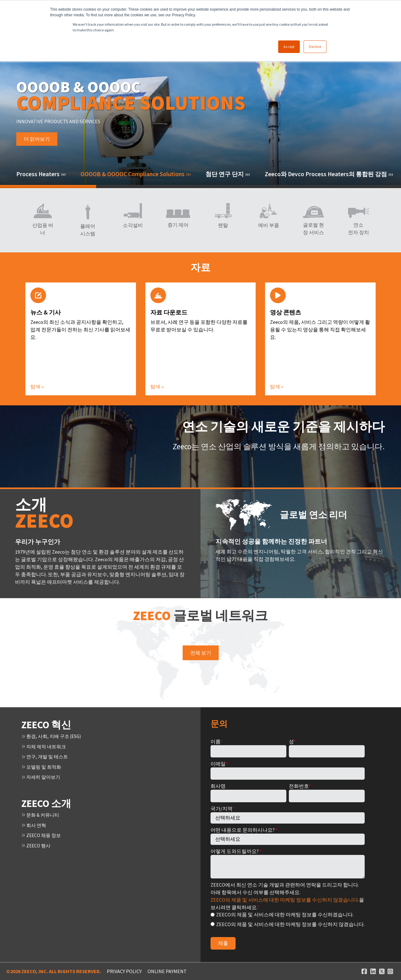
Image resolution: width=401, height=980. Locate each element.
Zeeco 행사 (37, 844)
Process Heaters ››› (41, 174)
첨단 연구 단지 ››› (228, 174)
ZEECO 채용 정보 (42, 834)
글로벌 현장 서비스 (313, 229)
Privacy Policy (124, 971)
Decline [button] (315, 47)
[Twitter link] (382, 971)
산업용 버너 (43, 229)
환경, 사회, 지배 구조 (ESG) (53, 736)
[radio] (288, 914)
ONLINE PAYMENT (167, 971)
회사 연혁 (34, 824)
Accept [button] (289, 47)
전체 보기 (201, 653)
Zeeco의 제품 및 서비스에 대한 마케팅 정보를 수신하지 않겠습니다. (285, 900)
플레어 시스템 (88, 230)
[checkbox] (288, 919)
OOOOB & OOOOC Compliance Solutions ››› (135, 174)
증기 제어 (178, 225)
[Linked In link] (373, 971)
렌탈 (223, 225)
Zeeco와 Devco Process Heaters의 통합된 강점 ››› (329, 174)
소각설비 (133, 225)
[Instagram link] (390, 971)
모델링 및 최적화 (42, 766)
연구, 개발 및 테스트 (46, 756)
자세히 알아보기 (42, 776)
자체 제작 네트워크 (45, 746)
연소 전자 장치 (359, 229)
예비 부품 (268, 225)
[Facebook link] (364, 971)
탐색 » (37, 387)
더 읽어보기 (37, 150)
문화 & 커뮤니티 (42, 814)
